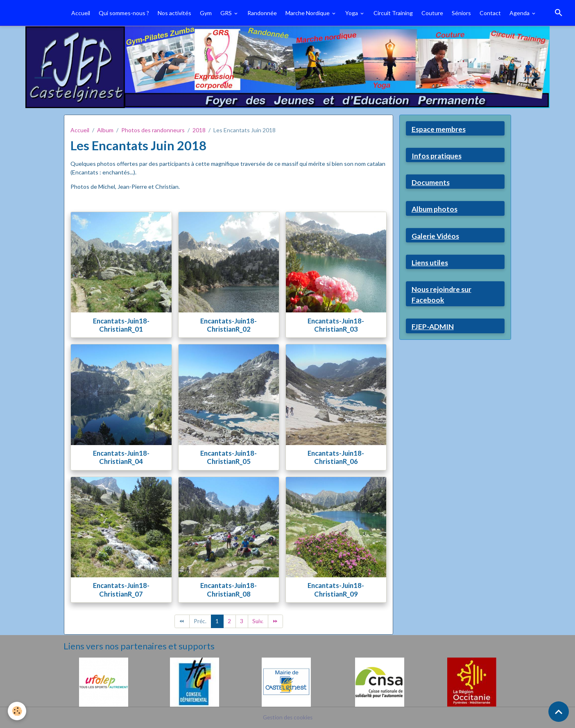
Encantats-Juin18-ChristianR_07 (121, 589)
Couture (432, 13)
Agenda (520, 13)
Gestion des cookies (287, 718)
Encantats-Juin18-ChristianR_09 (336, 589)
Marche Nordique (308, 13)
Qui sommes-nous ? (124, 13)
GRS (227, 13)
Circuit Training (393, 13)
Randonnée (262, 13)
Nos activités (174, 13)
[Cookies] (17, 711)
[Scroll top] (559, 712)
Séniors (461, 13)
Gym (206, 13)
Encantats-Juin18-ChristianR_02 (229, 325)
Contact (490, 13)
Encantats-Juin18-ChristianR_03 (336, 325)
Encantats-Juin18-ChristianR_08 (229, 589)
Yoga (352, 13)
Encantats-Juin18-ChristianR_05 (229, 457)
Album (105, 130)
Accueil (81, 13)
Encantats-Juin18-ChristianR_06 (336, 457)
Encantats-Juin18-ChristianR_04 (121, 457)
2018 (199, 130)
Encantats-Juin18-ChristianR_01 (121, 325)
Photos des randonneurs (153, 130)
